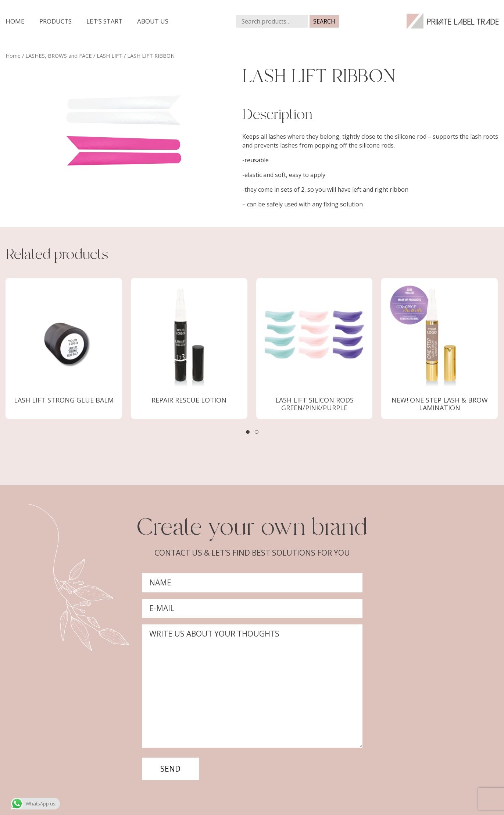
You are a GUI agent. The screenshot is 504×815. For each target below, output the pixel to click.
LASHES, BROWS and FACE (59, 56)
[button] (248, 432)
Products (56, 21)
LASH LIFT (110, 56)
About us (153, 21)
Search (324, 21)
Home (15, 21)
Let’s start (104, 21)
